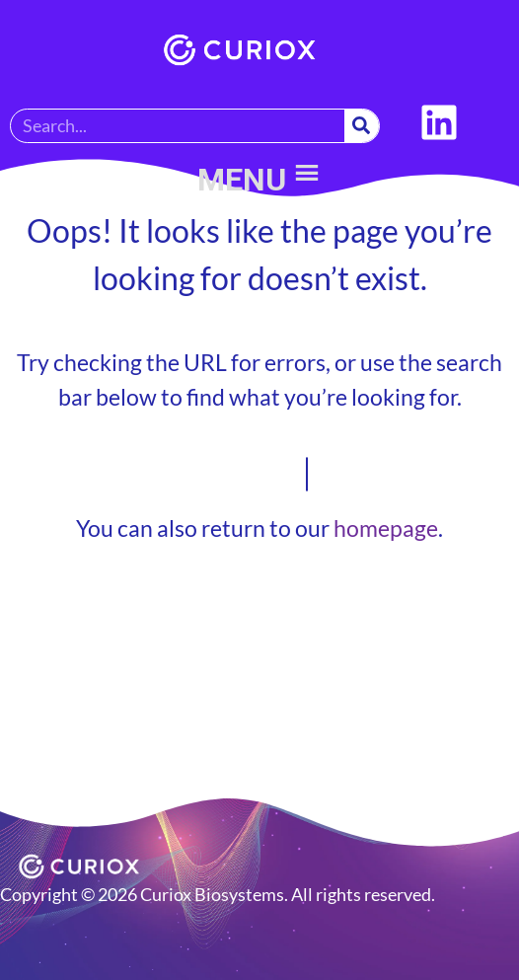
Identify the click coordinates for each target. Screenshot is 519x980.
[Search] (362, 126)
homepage (386, 528)
